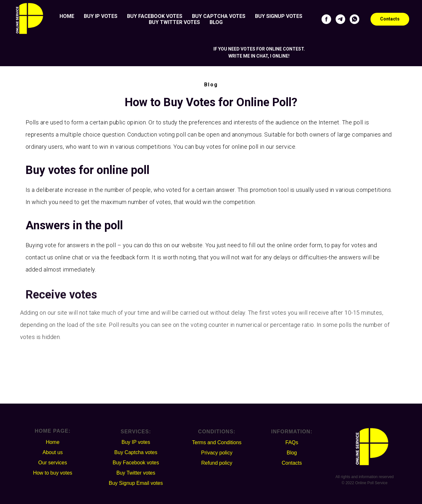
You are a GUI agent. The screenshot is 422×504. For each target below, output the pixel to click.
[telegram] (340, 19)
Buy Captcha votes (219, 16)
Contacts (292, 463)
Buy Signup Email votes (136, 483)
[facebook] (326, 19)
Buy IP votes (101, 16)
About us (53, 452)
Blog (216, 22)
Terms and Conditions (217, 442)
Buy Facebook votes (155, 16)
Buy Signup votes (279, 16)
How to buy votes (53, 473)
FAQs (292, 442)
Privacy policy (217, 453)
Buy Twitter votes (174, 22)
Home (67, 16)
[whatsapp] (354, 19)
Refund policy (217, 463)
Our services (53, 463)
